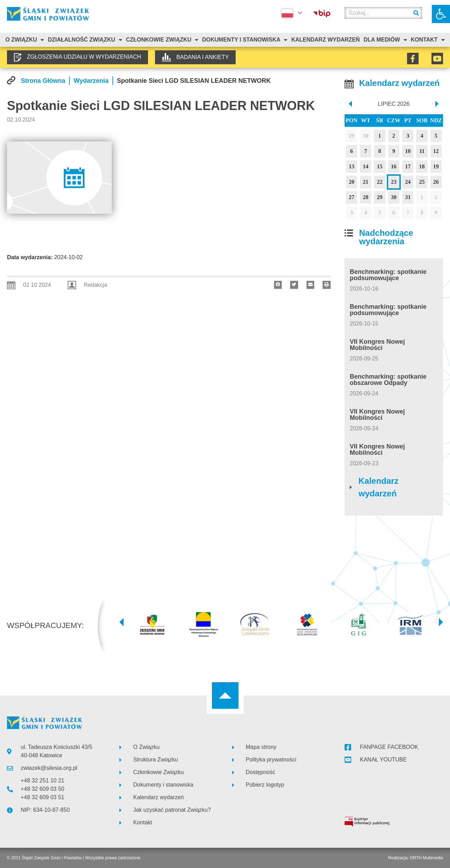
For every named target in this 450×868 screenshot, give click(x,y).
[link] (441, 14)
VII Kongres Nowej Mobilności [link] (377, 345)
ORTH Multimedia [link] (426, 858)
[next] (438, 104)
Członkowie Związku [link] (162, 40)
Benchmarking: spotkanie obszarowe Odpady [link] (388, 380)
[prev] (350, 104)
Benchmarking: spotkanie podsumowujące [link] (388, 275)
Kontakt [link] (428, 40)
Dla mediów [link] (385, 40)
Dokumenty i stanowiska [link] (245, 40)
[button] (278, 285)
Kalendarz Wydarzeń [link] (325, 40)
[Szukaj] (416, 13)
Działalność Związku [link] (85, 40)
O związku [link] (25, 40)
